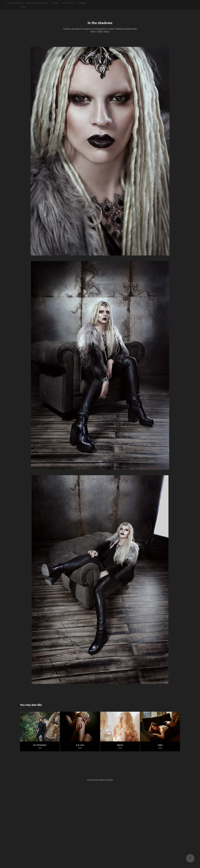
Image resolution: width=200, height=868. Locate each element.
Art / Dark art (69, 3)
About (23, 7)
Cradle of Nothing (14, 3)
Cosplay (82, 3)
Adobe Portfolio (106, 780)
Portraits (55, 3)
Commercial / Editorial (37, 3)
